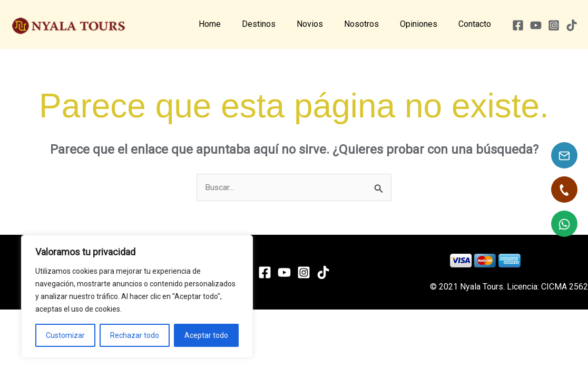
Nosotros (372, 24)
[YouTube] (536, 25)
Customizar (65, 335)
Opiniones (425, 24)
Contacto (477, 24)
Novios (325, 24)
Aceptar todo (206, 335)
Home (233, 24)
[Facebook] (518, 25)
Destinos (278, 24)
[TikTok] (572, 25)
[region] (137, 296)
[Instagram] (554, 25)
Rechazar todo (135, 335)
